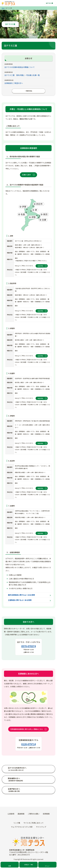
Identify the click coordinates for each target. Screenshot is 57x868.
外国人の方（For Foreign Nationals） (28, 802)
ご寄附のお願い (28, 834)
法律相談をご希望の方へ (14, 83)
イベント (28, 824)
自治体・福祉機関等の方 (28, 772)
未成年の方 (28, 797)
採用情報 (28, 829)
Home (3, 8)
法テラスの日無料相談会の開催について (20, 67)
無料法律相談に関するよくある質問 (21, 595)
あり (46, 721)
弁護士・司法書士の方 (28, 777)
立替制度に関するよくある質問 (20, 600)
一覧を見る (23, 91)
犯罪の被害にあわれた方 (28, 782)
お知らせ (28, 819)
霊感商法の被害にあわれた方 (28, 787)
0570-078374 (29, 646)
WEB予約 (40, 266)
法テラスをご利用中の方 (28, 767)
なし (51, 721)
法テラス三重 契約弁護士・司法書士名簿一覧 (22, 75)
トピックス (28, 814)
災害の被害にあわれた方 (28, 792)
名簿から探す (27, 175)
